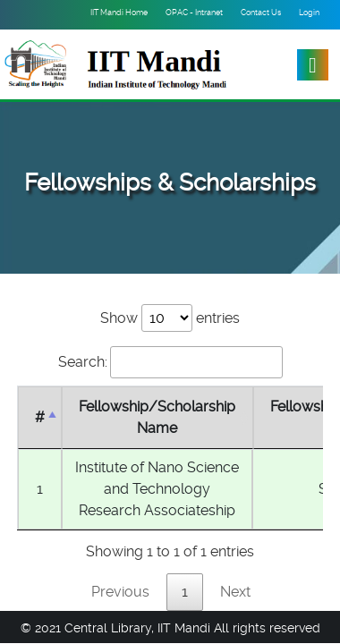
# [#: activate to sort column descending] (40, 417)
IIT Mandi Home (119, 13)
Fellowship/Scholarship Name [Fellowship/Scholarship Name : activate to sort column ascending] (157, 417)
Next (235, 592)
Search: (170, 362)
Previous (120, 592)
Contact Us (261, 13)
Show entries (170, 318)
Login (309, 13)
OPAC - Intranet (194, 13)
